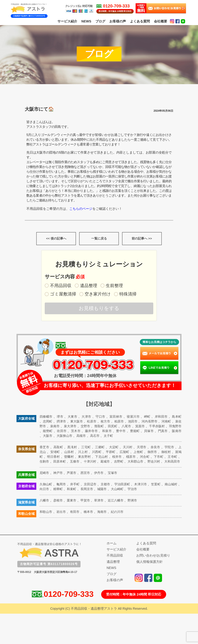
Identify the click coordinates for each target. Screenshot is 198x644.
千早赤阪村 (173, 427)
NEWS (86, 21)
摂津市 (67, 422)
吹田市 (80, 432)
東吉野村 (92, 457)
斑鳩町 (45, 457)
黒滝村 (73, 448)
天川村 (130, 448)
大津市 (88, 417)
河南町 (177, 422)
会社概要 (161, 21)
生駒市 (56, 462)
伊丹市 (101, 478)
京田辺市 (93, 490)
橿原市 (140, 457)
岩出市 (62, 517)
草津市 (101, 506)
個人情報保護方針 (149, 567)
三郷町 (101, 448)
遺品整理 (113, 567)
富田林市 (118, 417)
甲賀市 (87, 506)
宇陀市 (172, 448)
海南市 (104, 517)
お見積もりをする (99, 309)
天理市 (144, 448)
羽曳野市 (50, 432)
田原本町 (72, 462)
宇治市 (143, 495)
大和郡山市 (151, 462)
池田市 (141, 422)
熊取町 (112, 427)
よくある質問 (140, 21)
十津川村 (103, 462)
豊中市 (140, 432)
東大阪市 (82, 422)
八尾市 (141, 427)
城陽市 (112, 495)
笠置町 (162, 490)
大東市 (73, 417)
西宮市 (87, 478)
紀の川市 (120, 517)
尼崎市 (45, 478)
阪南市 (55, 436)
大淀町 (115, 448)
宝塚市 (115, 478)
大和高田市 (48, 467)
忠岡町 (52, 422)
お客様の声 (118, 21)
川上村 (87, 453)
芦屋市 (73, 478)
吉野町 (134, 462)
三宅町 (87, 448)
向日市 (52, 495)
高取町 (59, 448)
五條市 (88, 462)
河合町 (155, 457)
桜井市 (126, 457)
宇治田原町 (127, 490)
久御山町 (46, 490)
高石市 (118, 436)
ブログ (100, 21)
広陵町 (130, 453)
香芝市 (45, 448)
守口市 (102, 417)
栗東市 (73, 506)
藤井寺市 (110, 432)
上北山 (45, 453)
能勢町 (66, 432)
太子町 (132, 436)
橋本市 (90, 517)
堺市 (61, 417)
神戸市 (59, 478)
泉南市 (66, 427)
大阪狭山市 (87, 436)
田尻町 (127, 427)
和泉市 (126, 432)
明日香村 (61, 457)
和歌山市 (46, 517)
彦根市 (59, 506)
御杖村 (172, 453)
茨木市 (94, 432)
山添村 (73, 453)
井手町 (77, 490)
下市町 (169, 457)
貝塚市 (169, 432)
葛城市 (119, 462)
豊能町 (155, 432)
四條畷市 (46, 417)
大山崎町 (128, 495)
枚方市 (113, 422)
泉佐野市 (50, 427)
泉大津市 (82, 427)
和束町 (80, 495)
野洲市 (136, 506)
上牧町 (144, 453)
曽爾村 (76, 457)
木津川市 (146, 490)
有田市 (76, 517)
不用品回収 (115, 561)
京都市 (109, 490)
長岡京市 (96, 495)
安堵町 (59, 453)
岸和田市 (164, 417)
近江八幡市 (118, 506)
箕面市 (156, 427)
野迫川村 (171, 462)
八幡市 (45, 506)
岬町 (150, 417)
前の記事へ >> (142, 239)
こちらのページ (81, 209)
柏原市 (127, 422)
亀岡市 (62, 490)
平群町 (115, 453)
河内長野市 (159, 422)
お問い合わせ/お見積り (153, 561)
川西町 (101, 453)
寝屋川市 (135, 417)
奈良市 (158, 448)
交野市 (98, 427)
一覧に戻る (99, 239)
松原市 (98, 422)
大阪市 (69, 436)
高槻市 (104, 436)
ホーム (112, 549)
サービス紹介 (67, 21)
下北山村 (110, 457)
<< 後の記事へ (56, 239)
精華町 (66, 495)
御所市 (158, 453)
